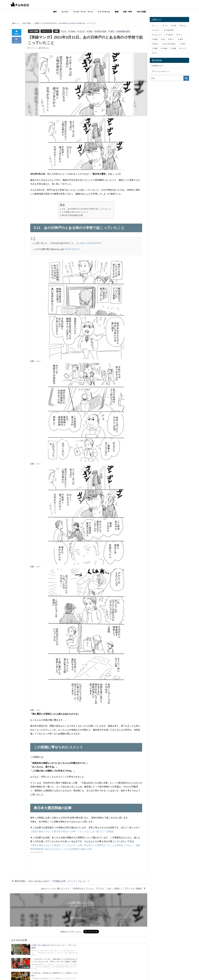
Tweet (17, 32)
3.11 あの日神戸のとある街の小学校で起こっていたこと (87, 209)
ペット (157, 26)
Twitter (73, 31)
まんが (82, 31)
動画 (156, 39)
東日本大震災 (102, 31)
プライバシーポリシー (160, 71)
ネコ (180, 35)
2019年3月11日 (72, 249)
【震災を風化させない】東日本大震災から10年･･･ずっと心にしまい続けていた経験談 (72, 831)
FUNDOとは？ (157, 66)
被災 (112, 31)
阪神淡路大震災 (124, 31)
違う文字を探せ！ (171, 44)
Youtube (170, 35)
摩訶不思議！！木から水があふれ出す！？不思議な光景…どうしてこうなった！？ (52, 881)
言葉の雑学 (170, 30)
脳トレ (172, 39)
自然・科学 (128, 12)
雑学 (55, 12)
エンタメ (65, 12)
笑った (184, 26)
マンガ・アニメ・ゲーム (83, 12)
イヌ (166, 26)
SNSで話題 (141, 12)
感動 (56, 31)
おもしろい (158, 35)
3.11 (65, 31)
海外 (184, 44)
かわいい (157, 30)
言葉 (175, 26)
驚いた (157, 44)
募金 (91, 31)
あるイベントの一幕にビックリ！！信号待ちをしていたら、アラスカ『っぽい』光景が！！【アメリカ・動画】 (92, 888)
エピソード (46, 31)
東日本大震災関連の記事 (72, 215)
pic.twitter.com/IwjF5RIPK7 (89, 243)
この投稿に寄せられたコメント (75, 212)
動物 (117, 12)
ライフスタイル (104, 12)
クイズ (184, 48)
